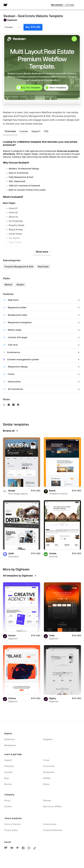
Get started (62, 5)
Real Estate (43, 267)
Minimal (8, 285)
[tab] (10, 132)
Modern (20, 285)
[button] (80, 5)
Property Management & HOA (19, 267)
